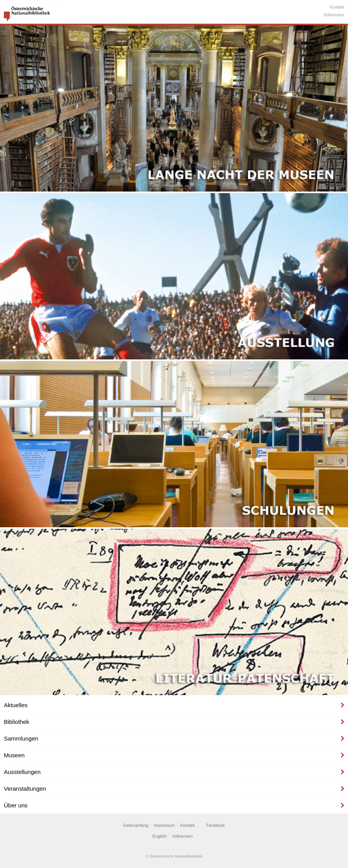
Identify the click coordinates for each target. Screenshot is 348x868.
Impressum (164, 825)
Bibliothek (17, 722)
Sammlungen (21, 738)
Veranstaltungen (25, 789)
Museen (14, 755)
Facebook (215, 825)
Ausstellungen (22, 772)
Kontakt (337, 7)
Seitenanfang (136, 825)
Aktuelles (16, 705)
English (159, 836)
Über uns (16, 805)
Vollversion (334, 15)
